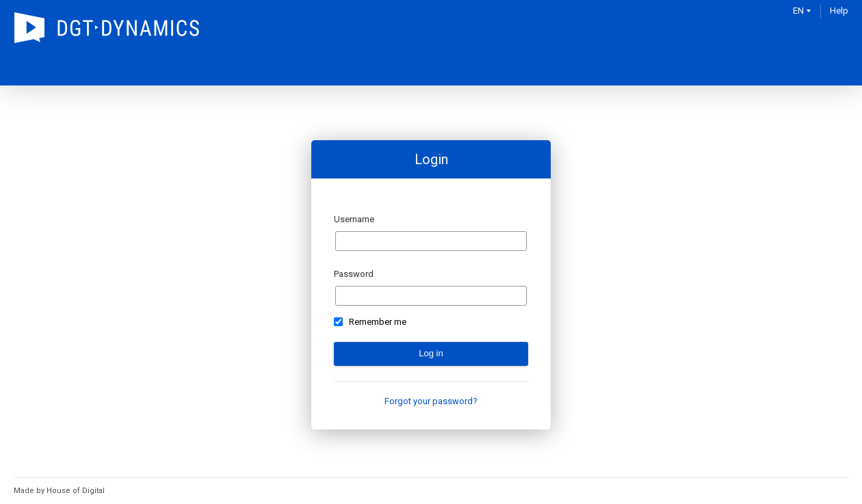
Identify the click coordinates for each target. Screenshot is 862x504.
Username (354, 219)
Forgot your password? (431, 401)
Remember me (378, 322)
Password (354, 274)
